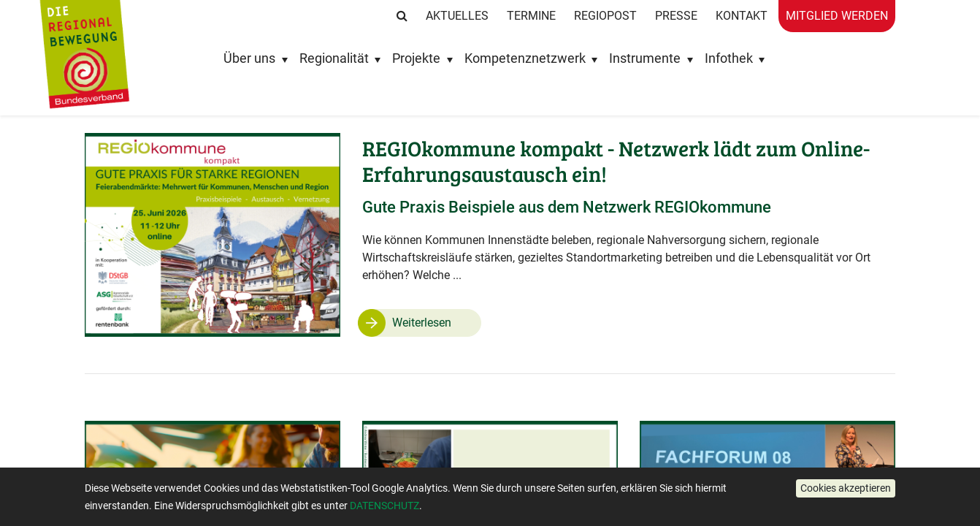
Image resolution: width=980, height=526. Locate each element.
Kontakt (742, 16)
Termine (531, 16)
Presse (676, 16)
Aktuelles (457, 16)
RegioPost (605, 16)
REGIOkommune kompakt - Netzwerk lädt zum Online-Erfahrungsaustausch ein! (616, 161)
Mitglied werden (837, 16)
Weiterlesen (422, 323)
